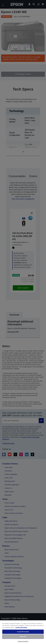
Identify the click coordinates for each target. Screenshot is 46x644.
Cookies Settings (23, 641)
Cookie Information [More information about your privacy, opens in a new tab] (21, 627)
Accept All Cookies (23, 632)
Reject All (23, 637)
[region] (23, 632)
